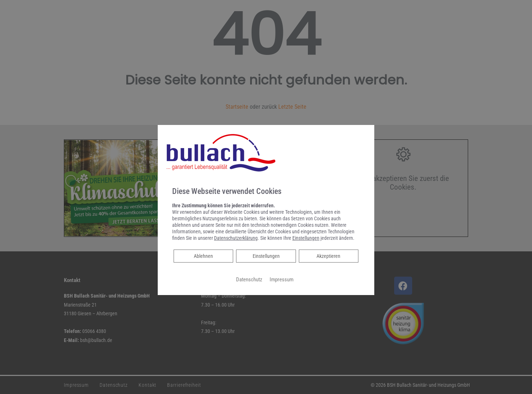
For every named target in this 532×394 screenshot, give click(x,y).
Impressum (282, 280)
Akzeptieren (328, 256)
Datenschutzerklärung (236, 238)
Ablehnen (203, 256)
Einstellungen (266, 256)
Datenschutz (249, 280)
